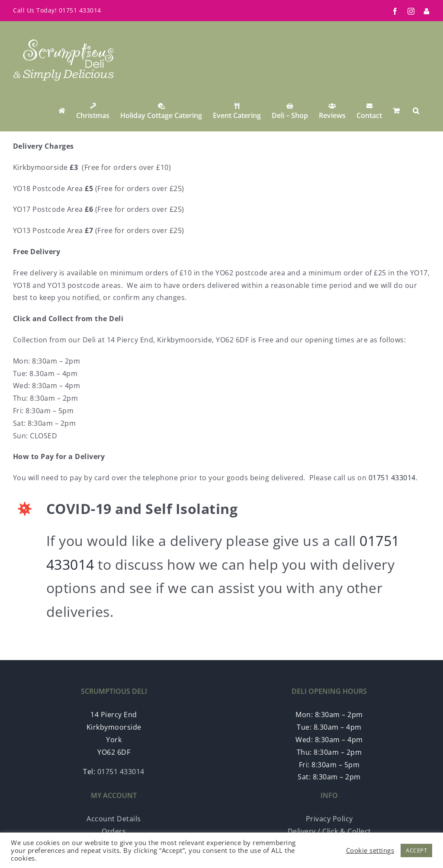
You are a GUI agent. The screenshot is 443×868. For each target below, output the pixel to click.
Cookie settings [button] (370, 850)
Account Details (114, 819)
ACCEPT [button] (416, 850)
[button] (416, 111)
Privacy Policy (329, 819)
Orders (114, 831)
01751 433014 (80, 10)
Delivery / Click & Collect (329, 831)
